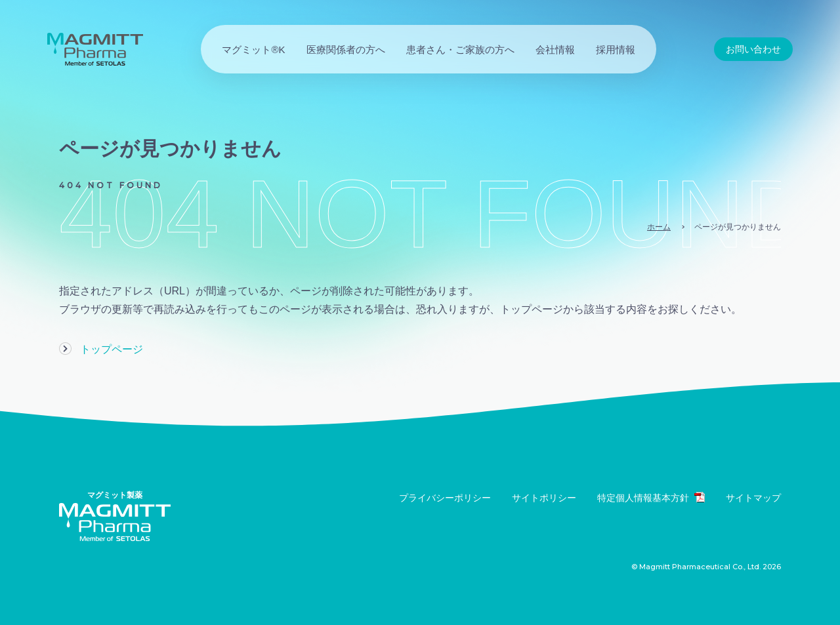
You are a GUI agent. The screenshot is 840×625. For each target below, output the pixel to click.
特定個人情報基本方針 (651, 497)
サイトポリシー (544, 498)
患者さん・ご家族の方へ (460, 50)
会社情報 (555, 50)
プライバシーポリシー (445, 498)
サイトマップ (753, 498)
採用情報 (616, 50)
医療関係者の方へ (346, 50)
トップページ (112, 349)
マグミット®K (253, 50)
